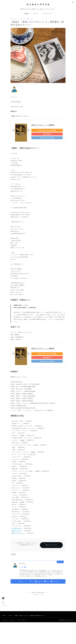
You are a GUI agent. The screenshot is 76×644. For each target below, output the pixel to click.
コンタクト (13, 641)
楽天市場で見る (42, 136)
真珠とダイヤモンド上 (18, 535)
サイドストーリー (47, 16)
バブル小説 (30, 21)
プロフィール (5, 641)
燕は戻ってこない (17, 533)
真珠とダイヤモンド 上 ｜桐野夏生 (43, 127)
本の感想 (26, 16)
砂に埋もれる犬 (17, 530)
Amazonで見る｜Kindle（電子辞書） (42, 132)
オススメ (36, 16)
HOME (4, 637)
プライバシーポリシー (23, 641)
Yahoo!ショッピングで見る (42, 140)
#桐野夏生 (14, 561)
